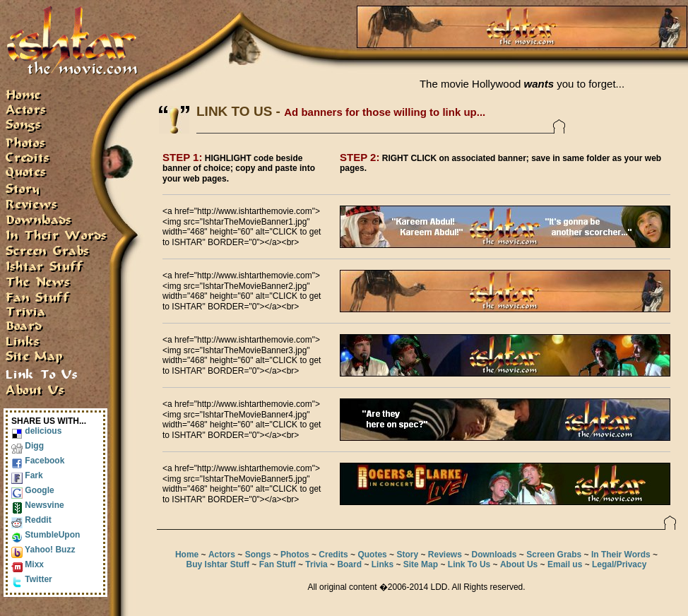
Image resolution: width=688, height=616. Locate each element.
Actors (222, 555)
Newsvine (38, 505)
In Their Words (621, 555)
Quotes (372, 555)
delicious (36, 431)
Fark (27, 475)
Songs (258, 555)
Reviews (445, 555)
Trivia (316, 564)
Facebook (38, 461)
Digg (28, 446)
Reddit (31, 520)
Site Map (421, 564)
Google (33, 490)
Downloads (494, 555)
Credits (333, 555)
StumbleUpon (46, 535)
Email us (565, 564)
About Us (519, 564)
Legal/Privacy (619, 564)
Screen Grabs (554, 555)
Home (187, 555)
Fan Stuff (278, 564)
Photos (295, 555)
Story (407, 555)
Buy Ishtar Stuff (218, 564)
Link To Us (469, 564)
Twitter (32, 579)
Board (349, 564)
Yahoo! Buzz (43, 550)
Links (382, 564)
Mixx (28, 564)
